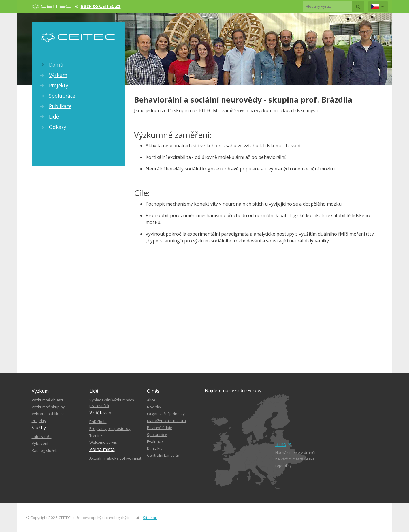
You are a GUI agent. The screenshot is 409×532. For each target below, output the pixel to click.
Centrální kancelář (163, 455)
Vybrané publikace (48, 414)
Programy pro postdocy (110, 428)
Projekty (59, 85)
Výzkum (58, 75)
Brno (283, 444)
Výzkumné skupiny (48, 407)
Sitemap (150, 518)
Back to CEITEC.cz (101, 6)
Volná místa (102, 449)
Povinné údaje (160, 428)
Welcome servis (103, 442)
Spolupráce (62, 96)
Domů (56, 65)
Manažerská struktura (166, 421)
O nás (153, 391)
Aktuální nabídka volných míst (115, 458)
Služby (39, 428)
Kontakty (155, 448)
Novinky (154, 407)
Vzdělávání (101, 413)
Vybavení (40, 443)
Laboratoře (42, 437)
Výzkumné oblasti (47, 400)
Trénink (96, 435)
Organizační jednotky (166, 414)
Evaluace (155, 441)
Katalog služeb (45, 450)
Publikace (60, 106)
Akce (151, 400)
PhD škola (98, 422)
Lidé (54, 116)
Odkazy (58, 127)
